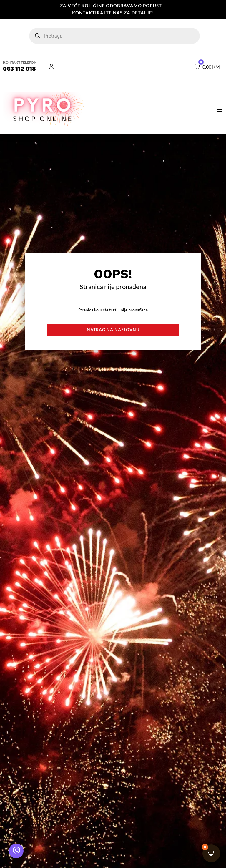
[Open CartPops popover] (211, 853)
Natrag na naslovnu (113, 330)
